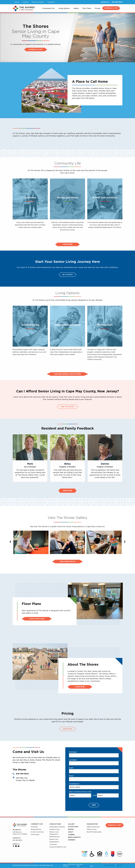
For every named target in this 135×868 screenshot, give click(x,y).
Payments (72, 840)
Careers (71, 835)
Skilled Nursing (54, 837)
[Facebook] (13, 846)
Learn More (80, 687)
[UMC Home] (24, 8)
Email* (71, 768)
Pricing (71, 829)
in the (95, 795)
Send (94, 805)
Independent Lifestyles (57, 827)
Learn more (68, 244)
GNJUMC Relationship (94, 832)
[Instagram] (16, 846)
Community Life (37, 824)
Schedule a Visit (115, 825)
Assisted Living (54, 829)
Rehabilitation (54, 842)
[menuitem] (49, 8)
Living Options (55, 824)
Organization (92, 824)
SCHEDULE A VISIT (111, 8)
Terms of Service (85, 866)
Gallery (71, 824)
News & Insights (74, 837)
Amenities (34, 827)
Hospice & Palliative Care (58, 847)
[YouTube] (19, 846)
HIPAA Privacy (92, 829)
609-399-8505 (117, 2)
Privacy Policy (73, 866)
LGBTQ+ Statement (93, 827)
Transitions (53, 844)
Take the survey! (68, 407)
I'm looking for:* (74, 784)
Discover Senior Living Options (67, 374)
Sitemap (120, 865)
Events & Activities (37, 832)
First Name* (73, 752)
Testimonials (35, 835)
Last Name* (73, 760)
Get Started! (67, 275)
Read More (68, 491)
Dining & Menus (36, 829)
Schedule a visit (36, 50)
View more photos (68, 562)
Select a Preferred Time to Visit (80, 792)
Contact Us (105, 2)
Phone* (71, 776)
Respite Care (54, 839)
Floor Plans (73, 827)
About (71, 832)
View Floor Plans (37, 619)
